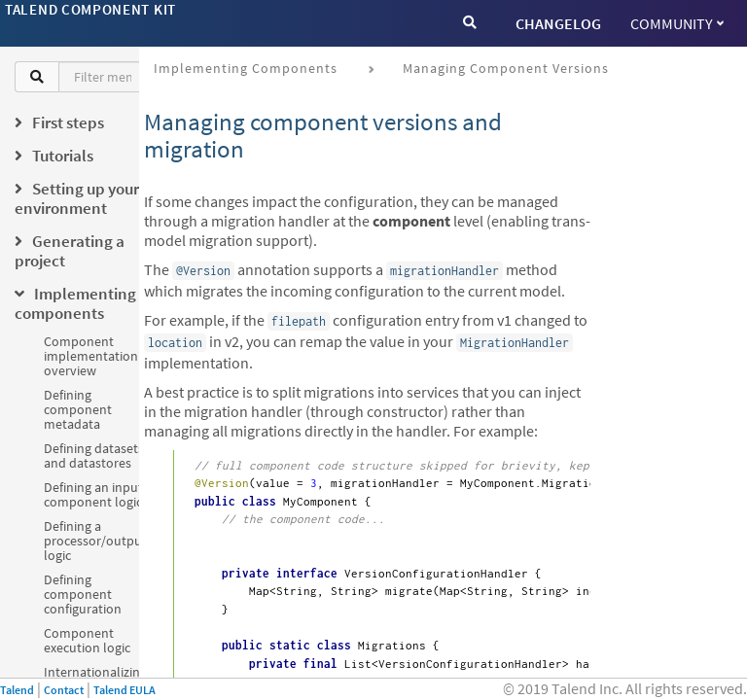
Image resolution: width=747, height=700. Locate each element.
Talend (17, 690)
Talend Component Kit (90, 9)
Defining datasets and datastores (94, 455)
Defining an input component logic (93, 494)
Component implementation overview (91, 356)
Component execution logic (87, 640)
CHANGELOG (558, 23)
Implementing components (246, 68)
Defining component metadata (78, 409)
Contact (64, 690)
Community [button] (677, 23)
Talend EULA (124, 690)
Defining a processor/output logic (95, 541)
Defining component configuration (83, 594)
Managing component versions (506, 68)
